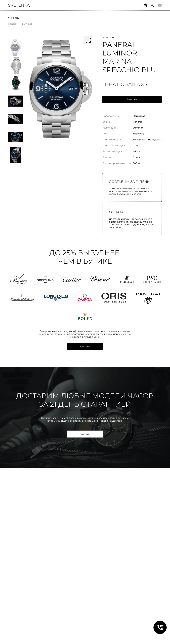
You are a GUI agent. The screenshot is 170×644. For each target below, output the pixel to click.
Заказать (132, 99)
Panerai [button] (137, 122)
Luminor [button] (138, 128)
